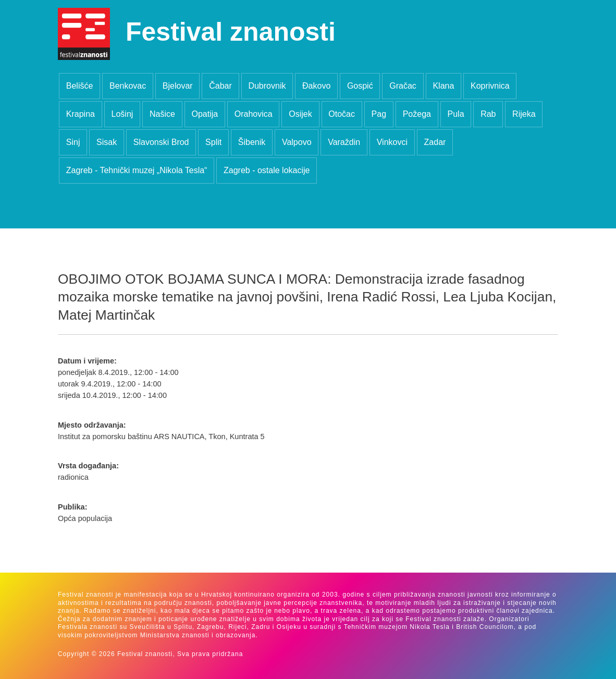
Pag (379, 114)
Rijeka (524, 114)
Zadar (435, 142)
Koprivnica (490, 86)
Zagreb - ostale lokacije (267, 170)
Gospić (360, 86)
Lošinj (122, 114)
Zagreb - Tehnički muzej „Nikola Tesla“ (137, 170)
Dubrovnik (267, 86)
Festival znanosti (231, 32)
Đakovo (316, 86)
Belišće (80, 86)
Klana (443, 86)
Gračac (403, 86)
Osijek (300, 114)
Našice (162, 114)
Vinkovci (392, 142)
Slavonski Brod (161, 142)
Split (213, 142)
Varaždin (344, 142)
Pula (456, 114)
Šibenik (252, 142)
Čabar (220, 86)
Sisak (107, 142)
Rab (488, 114)
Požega (417, 114)
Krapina (81, 114)
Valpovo (297, 142)
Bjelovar (178, 86)
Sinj (73, 142)
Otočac (342, 114)
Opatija (205, 114)
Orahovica (254, 114)
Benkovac (128, 86)
